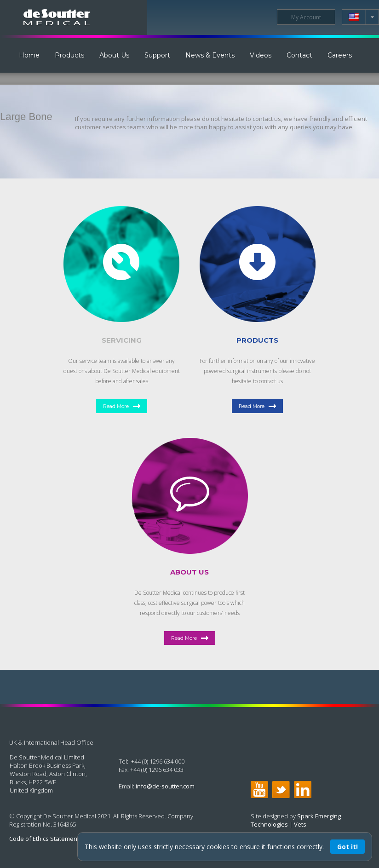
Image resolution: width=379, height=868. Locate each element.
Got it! (347, 847)
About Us (114, 55)
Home (29, 55)
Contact (299, 55)
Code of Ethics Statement (44, 839)
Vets (300, 824)
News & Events (210, 55)
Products (69, 55)
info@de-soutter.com (165, 786)
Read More (116, 406)
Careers (340, 55)
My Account (306, 17)
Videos (261, 55)
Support (157, 55)
